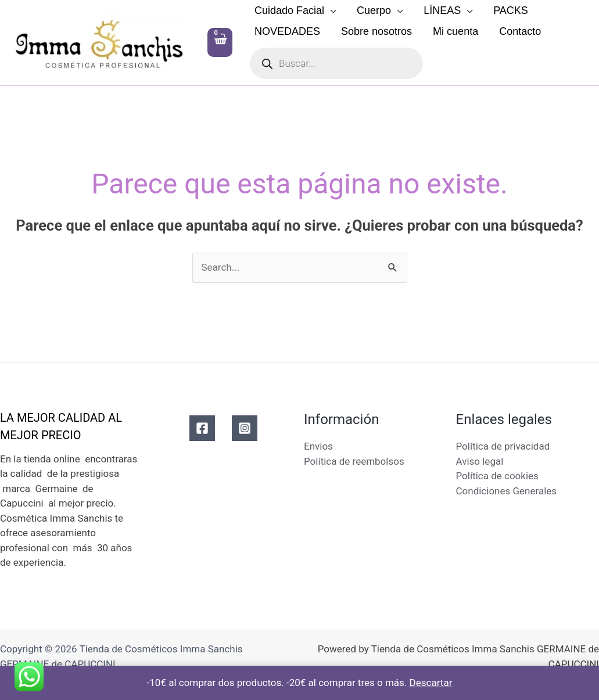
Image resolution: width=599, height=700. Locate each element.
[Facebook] (202, 428)
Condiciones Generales (507, 491)
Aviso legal (480, 461)
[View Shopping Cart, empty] (220, 42)
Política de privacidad (503, 446)
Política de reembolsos (354, 461)
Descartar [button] (431, 683)
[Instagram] (245, 428)
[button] (330, 10)
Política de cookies (497, 476)
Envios (318, 446)
